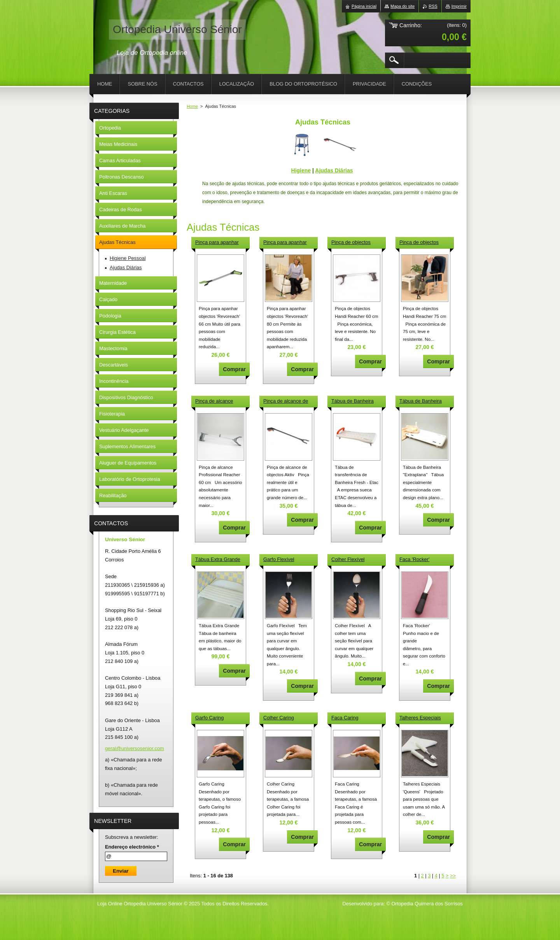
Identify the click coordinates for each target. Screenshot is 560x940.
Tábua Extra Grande (218, 559)
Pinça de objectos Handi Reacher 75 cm (423, 243)
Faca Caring (345, 718)
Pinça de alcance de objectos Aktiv (286, 402)
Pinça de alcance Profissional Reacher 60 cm (218, 402)
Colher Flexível (348, 559)
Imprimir (459, 6)
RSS (433, 6)
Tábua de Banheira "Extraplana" (421, 402)
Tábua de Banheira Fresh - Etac (353, 402)
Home (192, 106)
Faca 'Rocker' (414, 559)
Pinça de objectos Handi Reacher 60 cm (355, 243)
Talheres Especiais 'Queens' (420, 718)
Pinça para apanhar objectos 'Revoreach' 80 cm (286, 243)
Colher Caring (279, 718)
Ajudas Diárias (334, 170)
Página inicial (364, 6)
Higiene (301, 170)
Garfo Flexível (279, 559)
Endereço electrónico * (132, 847)
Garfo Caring (209, 718)
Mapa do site (402, 6)
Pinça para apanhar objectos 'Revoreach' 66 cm (218, 243)
